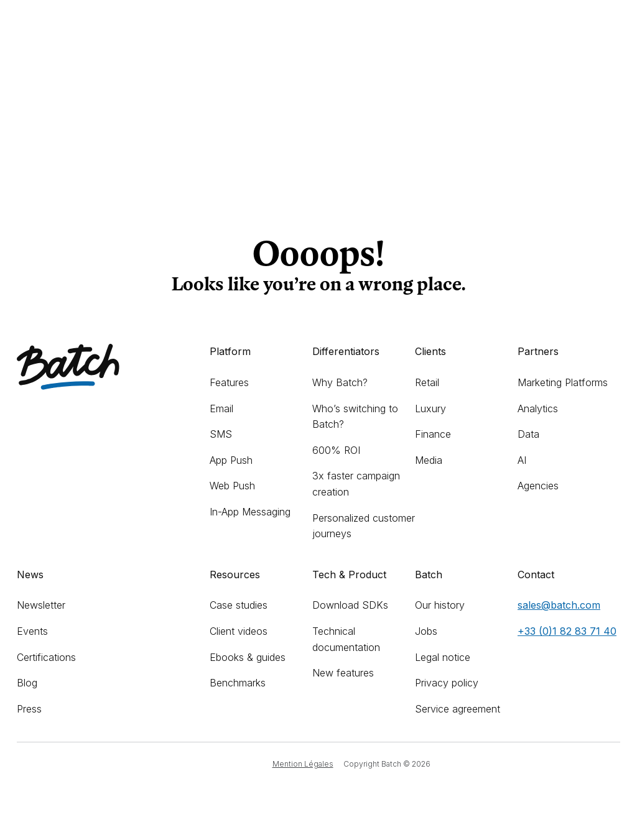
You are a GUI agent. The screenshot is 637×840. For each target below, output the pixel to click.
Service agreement (458, 709)
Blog (27, 683)
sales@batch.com (559, 605)
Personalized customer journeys (364, 526)
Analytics (538, 408)
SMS (221, 434)
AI (522, 460)
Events (32, 631)
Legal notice (443, 657)
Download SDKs (350, 605)
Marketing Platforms (563, 382)
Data (528, 434)
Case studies (239, 605)
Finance (433, 434)
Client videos (239, 631)
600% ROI (336, 450)
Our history (440, 605)
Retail (427, 382)
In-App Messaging (250, 512)
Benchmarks (238, 683)
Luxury (430, 408)
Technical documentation (346, 639)
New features (343, 673)
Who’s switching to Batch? (355, 417)
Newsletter (41, 605)
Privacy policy (447, 683)
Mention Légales (303, 764)
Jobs (426, 631)
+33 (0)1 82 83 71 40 (567, 631)
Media (429, 460)
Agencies (538, 486)
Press (29, 709)
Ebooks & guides (248, 657)
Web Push (232, 486)
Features (229, 382)
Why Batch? (340, 382)
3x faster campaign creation (356, 484)
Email (221, 408)
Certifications (46, 657)
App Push (231, 460)
